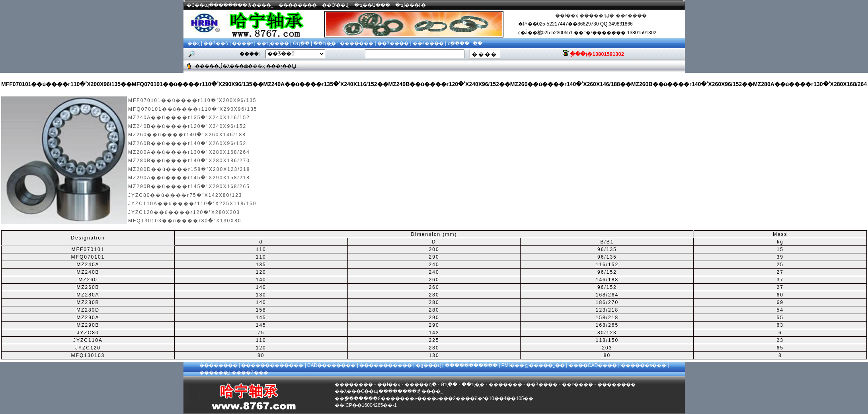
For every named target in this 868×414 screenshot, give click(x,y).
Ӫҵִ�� (301, 43)
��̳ (478, 43)
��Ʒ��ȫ (216, 43)
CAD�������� (331, 365)
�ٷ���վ (428, 365)
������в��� (644, 365)
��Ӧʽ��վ (335, 5)
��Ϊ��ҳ (567, 16)
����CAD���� (593, 365)
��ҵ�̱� (325, 43)
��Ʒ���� (393, 43)
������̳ (214, 373)
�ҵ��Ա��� (372, 5)
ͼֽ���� (458, 43)
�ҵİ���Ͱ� (411, 5)
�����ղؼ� (597, 16)
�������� (298, 5)
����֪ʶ (242, 43)
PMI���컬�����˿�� (533, 365)
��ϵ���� (631, 16)
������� (357, 43)
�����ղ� (421, 385)
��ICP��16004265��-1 (366, 405)
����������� (386, 365)
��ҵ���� (273, 43)
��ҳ (194, 43)
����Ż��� (250, 373)
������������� (272, 365)
